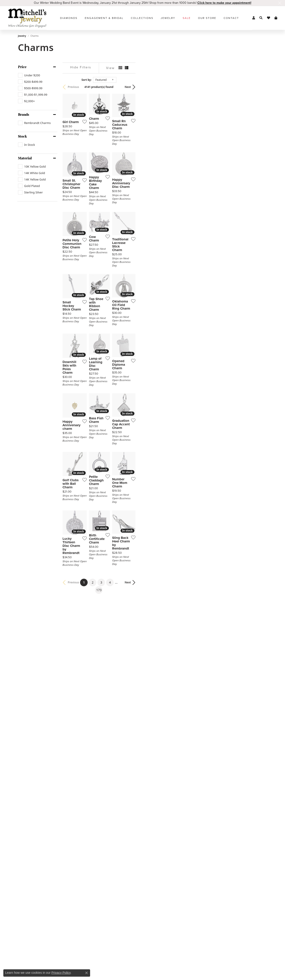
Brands (24, 115)
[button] (254, 18)
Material (25, 158)
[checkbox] (29, 75)
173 (184, 808)
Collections (142, 18)
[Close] (280, 3)
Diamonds (69, 18)
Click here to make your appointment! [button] (224, 3)
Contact (231, 18)
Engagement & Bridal (104, 18)
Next (259, 87)
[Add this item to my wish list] (126, 164)
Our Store (207, 18)
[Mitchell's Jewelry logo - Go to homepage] (27, 18)
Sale (187, 18)
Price (22, 67)
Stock (22, 136)
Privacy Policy (61, 973)
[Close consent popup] (87, 973)
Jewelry (168, 18)
